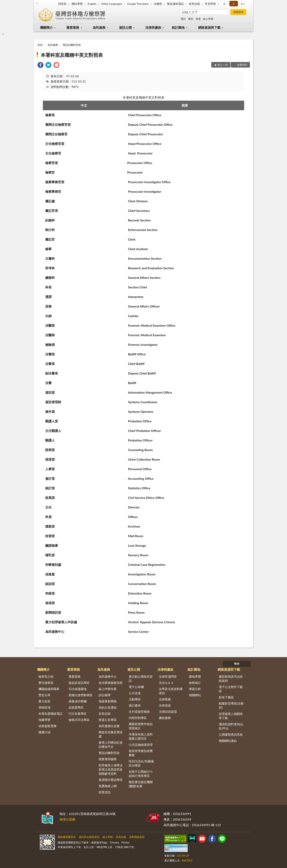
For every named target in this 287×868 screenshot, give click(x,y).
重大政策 (44, 701)
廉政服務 (165, 718)
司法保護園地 (78, 689)
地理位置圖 (67, 819)
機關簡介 (46, 27)
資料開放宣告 (137, 837)
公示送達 (135, 693)
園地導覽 (195, 676)
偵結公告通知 (108, 707)
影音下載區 (226, 697)
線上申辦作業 (108, 689)
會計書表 (135, 705)
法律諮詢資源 (168, 712)
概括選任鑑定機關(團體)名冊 (141, 784)
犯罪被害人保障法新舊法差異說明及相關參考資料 (111, 769)
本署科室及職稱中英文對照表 (72, 55)
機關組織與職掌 (49, 689)
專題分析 (195, 689)
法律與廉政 (153, 27)
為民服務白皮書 (109, 726)
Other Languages (112, 4)
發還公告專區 (108, 720)
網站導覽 (77, 4)
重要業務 (73, 27)
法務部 (158, 4)
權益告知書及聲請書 (111, 734)
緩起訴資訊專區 (79, 683)
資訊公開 (125, 27)
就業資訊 (105, 792)
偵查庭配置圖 (47, 726)
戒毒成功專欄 (78, 701)
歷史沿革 (44, 695)
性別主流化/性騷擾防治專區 (141, 763)
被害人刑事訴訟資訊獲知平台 (111, 745)
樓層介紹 (44, 732)
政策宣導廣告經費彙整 (141, 753)
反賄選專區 (76, 707)
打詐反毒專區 (78, 714)
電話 (183, 19)
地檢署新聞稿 (108, 701)
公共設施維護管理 (141, 745)
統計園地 (178, 27)
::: (37, 3)
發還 (198, 19)
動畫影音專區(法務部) (231, 705)
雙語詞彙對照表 (72, 45)
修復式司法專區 (79, 720)
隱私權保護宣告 (67, 837)
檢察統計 (195, 683)
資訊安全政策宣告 (89, 837)
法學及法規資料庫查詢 (171, 691)
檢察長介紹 (46, 676)
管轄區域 (44, 707)
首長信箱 (194, 4)
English (92, 4)
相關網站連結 (228, 741)
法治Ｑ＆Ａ (166, 683)
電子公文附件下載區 (231, 689)
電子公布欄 (136, 687)
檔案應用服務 (108, 759)
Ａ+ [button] (243, 4)
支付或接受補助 (139, 712)
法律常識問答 (168, 676)
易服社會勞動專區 (81, 695)
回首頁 (62, 4)
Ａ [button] (234, 4)
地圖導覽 (44, 720)
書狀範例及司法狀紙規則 (231, 679)
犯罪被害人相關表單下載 (231, 716)
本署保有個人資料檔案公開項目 (141, 736)
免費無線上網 (108, 786)
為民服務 (99, 27)
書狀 (191, 19)
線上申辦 (208, 19)
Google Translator (138, 4)
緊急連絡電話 (175, 4)
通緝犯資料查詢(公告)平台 (231, 726)
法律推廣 (165, 699)
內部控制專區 (138, 718)
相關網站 (195, 695)
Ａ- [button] (225, 4)
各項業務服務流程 (111, 683)
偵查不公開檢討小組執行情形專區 (141, 774)
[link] (40, 65)
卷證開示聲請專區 (111, 780)
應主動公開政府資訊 (141, 679)
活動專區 (135, 699)
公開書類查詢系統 (231, 734)
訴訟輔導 (105, 695)
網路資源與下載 (209, 27)
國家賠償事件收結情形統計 (141, 726)
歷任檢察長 (46, 683)
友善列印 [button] (242, 65)
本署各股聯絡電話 (50, 714)
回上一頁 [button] (223, 65)
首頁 (40, 45)
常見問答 (210, 4)
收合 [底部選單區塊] (237, 664)
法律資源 (165, 705)
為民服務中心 (108, 676)
